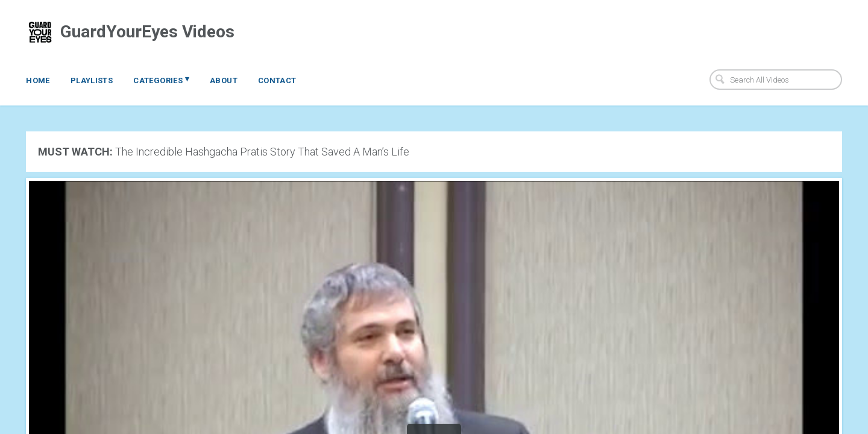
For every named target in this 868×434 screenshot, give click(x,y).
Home (38, 80)
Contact (277, 80)
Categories (161, 80)
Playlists (92, 80)
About (224, 80)
